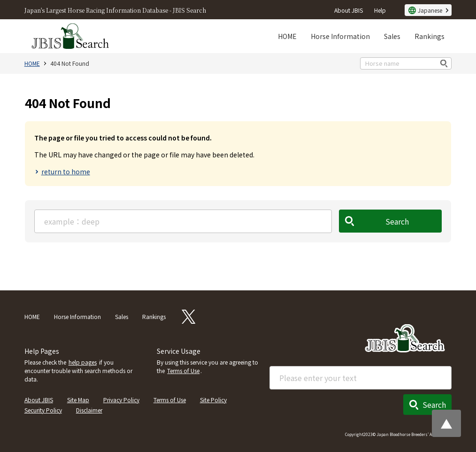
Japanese (430, 10)
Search (398, 221)
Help (380, 10)
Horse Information (340, 36)
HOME (287, 36)
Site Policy (213, 400)
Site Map (78, 400)
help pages (83, 362)
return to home (66, 171)
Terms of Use (183, 370)
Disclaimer (89, 410)
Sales (392, 36)
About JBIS (349, 10)
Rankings (430, 36)
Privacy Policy (121, 400)
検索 (444, 63)
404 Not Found (70, 63)
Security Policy (43, 410)
